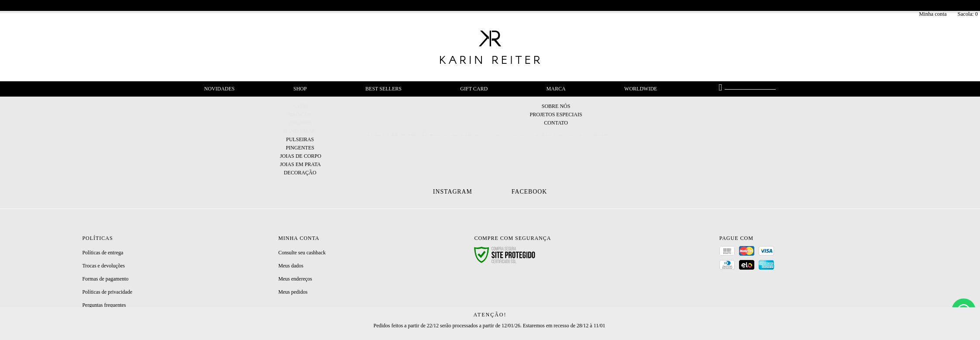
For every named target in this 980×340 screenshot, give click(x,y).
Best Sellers (383, 89)
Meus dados (291, 266)
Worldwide (641, 89)
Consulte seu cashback (302, 253)
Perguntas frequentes (104, 305)
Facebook (529, 192)
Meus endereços (295, 279)
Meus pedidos (293, 292)
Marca (556, 89)
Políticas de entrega (103, 253)
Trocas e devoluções (103, 266)
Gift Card (474, 89)
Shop (300, 89)
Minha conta (933, 14)
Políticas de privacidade (107, 292)
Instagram (453, 192)
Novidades (220, 89)
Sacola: (968, 14)
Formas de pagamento (105, 279)
